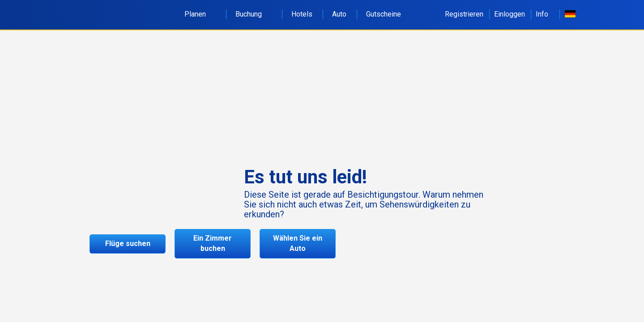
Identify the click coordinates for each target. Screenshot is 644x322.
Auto (339, 14)
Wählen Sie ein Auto (298, 243)
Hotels (302, 14)
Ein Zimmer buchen (213, 243)
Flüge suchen (128, 244)
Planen (200, 14)
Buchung (254, 14)
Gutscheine (384, 14)
